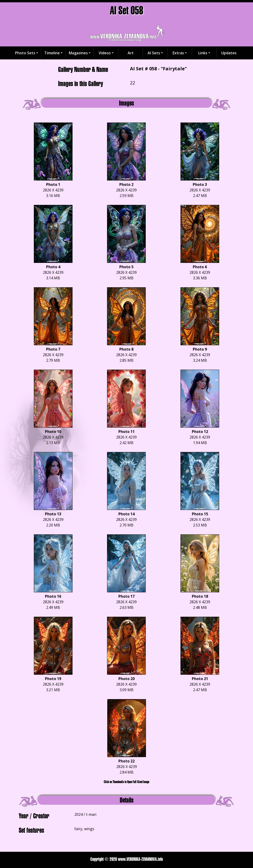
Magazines (78, 53)
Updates (229, 53)
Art (131, 53)
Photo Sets (25, 53)
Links (203, 53)
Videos (105, 53)
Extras (178, 53)
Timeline (52, 53)
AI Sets (154, 53)
